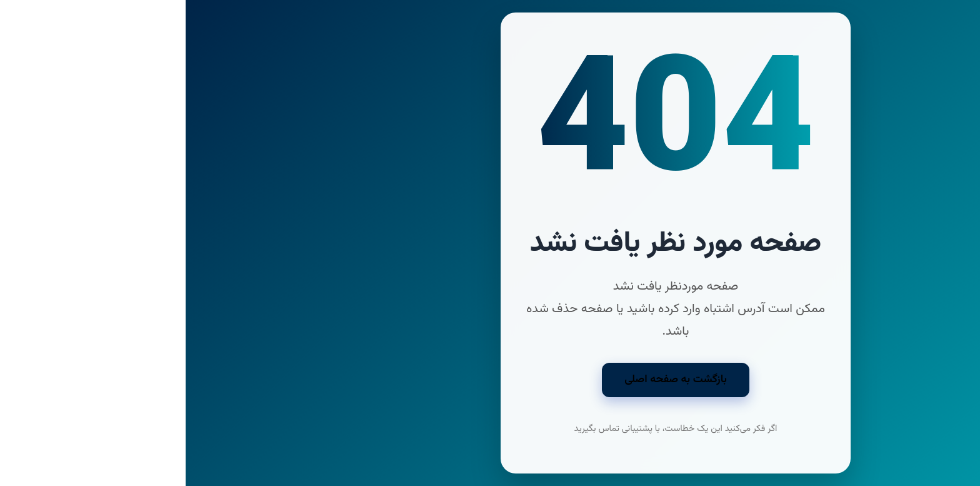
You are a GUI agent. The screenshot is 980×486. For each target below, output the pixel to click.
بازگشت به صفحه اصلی (490, 379)
